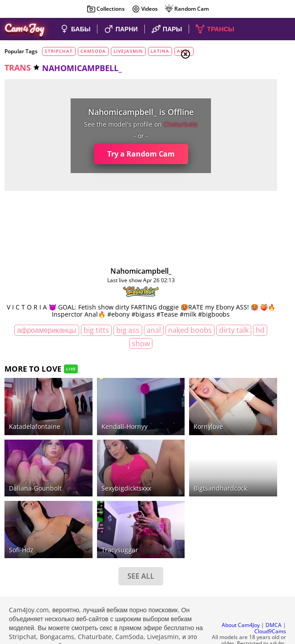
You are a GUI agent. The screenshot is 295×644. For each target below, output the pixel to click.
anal (155, 338)
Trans (219, 132)
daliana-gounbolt (35, 452)
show (143, 351)
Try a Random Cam (91, 154)
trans (18, 68)
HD (122, 351)
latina (160, 51)
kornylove (141, 412)
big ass (129, 338)
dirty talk (96, 351)
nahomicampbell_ (91, 271)
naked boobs (52, 351)
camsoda (93, 51)
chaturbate (131, 124)
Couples (223, 110)
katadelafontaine (35, 412)
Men (217, 121)
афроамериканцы (48, 338)
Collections (106, 9)
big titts (98, 338)
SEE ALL (91, 518)
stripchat (59, 51)
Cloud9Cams (270, 580)
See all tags (245, 529)
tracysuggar (86, 492)
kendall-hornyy (91, 412)
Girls (219, 99)
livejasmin (128, 51)
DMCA (274, 574)
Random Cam (187, 9)
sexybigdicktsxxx (93, 452)
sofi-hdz (21, 492)
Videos (145, 9)
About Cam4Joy (241, 574)
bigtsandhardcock (153, 452)
